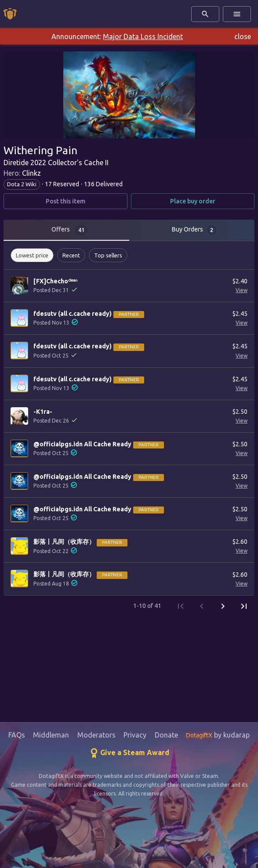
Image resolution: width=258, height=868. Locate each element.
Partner (129, 314)
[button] (32, 255)
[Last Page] (244, 606)
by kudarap (218, 735)
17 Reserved (62, 184)
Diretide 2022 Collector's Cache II (56, 163)
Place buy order (193, 201)
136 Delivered (103, 184)
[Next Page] (223, 606)
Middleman (51, 735)
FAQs (17, 735)
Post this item (65, 201)
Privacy (135, 735)
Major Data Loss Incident (143, 36)
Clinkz (31, 173)
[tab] (66, 230)
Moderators (96, 735)
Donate (166, 735)
